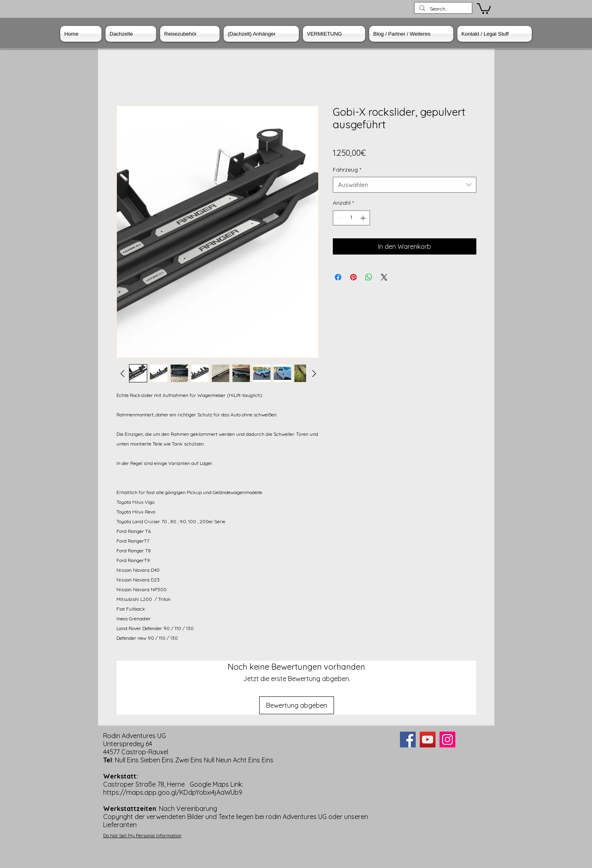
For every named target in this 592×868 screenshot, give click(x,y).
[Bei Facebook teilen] (338, 277)
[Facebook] (408, 740)
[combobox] (405, 185)
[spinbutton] (351, 218)
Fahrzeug (347, 170)
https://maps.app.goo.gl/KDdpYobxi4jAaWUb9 (173, 792)
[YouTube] (428, 740)
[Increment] (364, 218)
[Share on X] (384, 277)
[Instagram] (447, 740)
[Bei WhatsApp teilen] (369, 277)
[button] (484, 8)
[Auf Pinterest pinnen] (353, 277)
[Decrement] (339, 218)
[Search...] (442, 9)
